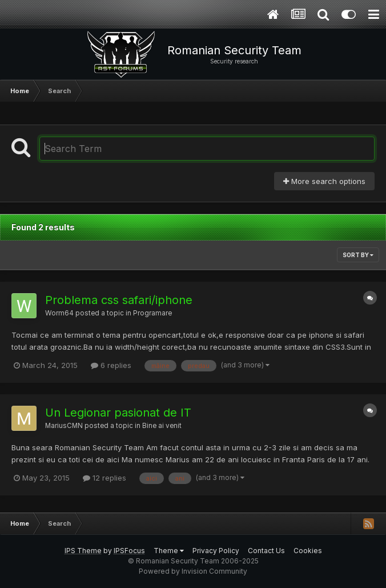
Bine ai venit (162, 426)
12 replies (104, 478)
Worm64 (59, 313)
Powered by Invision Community (193, 571)
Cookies (308, 551)
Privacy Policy (216, 551)
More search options (324, 181)
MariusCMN (64, 426)
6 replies (111, 365)
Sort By (358, 255)
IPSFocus (129, 551)
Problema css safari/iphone (119, 300)
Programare (152, 313)
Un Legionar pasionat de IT (118, 413)
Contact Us (266, 551)
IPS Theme (83, 551)
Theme (169, 551)
